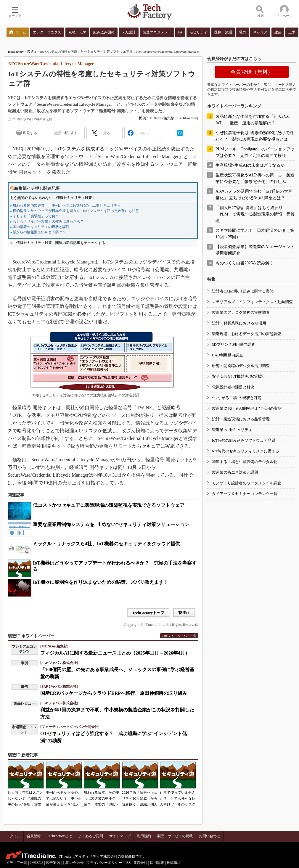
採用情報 (157, 863)
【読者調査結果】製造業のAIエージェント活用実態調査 (255, 250)
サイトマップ (120, 836)
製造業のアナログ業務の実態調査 (241, 312)
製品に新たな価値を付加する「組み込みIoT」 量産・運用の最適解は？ (253, 120)
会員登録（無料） (252, 72)
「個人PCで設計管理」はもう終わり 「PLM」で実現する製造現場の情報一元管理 (255, 214)
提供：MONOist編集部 (157, 118)
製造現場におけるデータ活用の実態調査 (247, 334)
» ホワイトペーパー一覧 (179, 636)
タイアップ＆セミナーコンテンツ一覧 (245, 494)
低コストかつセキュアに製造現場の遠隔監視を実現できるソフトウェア (109, 505)
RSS (127, 863)
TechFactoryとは (60, 836)
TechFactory (16, 52)
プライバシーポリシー (104, 863)
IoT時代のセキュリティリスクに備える (246, 451)
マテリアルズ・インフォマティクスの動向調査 (252, 302)
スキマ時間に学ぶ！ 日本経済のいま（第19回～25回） (255, 234)
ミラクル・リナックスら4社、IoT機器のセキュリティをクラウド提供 (106, 544)
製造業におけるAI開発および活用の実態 (247, 408)
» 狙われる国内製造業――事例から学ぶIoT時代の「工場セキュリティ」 (67, 205)
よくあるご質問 (91, 836)
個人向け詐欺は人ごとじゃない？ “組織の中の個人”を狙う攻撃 (25, 798)
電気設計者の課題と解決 (233, 387)
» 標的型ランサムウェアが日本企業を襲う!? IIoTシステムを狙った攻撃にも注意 (75, 211)
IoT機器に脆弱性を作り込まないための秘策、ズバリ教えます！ (101, 582)
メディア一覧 (17, 863)
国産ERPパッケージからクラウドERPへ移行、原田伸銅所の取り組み (114, 693)
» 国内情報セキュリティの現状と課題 (40, 227)
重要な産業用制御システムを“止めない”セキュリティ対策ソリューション (111, 524)
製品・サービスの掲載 (175, 836)
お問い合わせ (210, 836)
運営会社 (140, 863)
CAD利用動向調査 (228, 355)
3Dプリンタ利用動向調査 (234, 344)
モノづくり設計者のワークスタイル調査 (247, 483)
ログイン (13, 836)
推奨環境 (174, 863)
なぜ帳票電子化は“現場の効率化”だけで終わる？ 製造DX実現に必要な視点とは (255, 136)
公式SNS (36, 863)
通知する (70, 133)
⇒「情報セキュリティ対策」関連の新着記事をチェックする (57, 243)
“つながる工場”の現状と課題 (237, 398)
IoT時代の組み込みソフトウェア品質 (244, 440)
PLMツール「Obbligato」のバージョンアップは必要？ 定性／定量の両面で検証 (255, 152)
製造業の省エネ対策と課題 (235, 472)
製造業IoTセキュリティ (232, 430)
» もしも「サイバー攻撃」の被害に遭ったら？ (47, 221)
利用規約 (144, 836)
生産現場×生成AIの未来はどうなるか (250, 165)
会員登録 (34, 836)
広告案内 (53, 863)
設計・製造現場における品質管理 (241, 419)
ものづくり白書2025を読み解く (245, 263)
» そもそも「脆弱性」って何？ (34, 216)
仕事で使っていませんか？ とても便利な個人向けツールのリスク (178, 798)
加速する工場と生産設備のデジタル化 (245, 462)
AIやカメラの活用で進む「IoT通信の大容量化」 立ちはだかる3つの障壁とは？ (254, 195)
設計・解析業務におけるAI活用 (239, 323)
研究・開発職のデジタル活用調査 (241, 366)
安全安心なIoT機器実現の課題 (238, 376)
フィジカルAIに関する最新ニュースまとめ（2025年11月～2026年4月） (115, 653)
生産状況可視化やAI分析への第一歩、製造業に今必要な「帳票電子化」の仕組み (255, 178)
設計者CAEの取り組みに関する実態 (243, 291)
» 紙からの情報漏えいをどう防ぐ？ (38, 232)
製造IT (32, 52)
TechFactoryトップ (148, 613)
